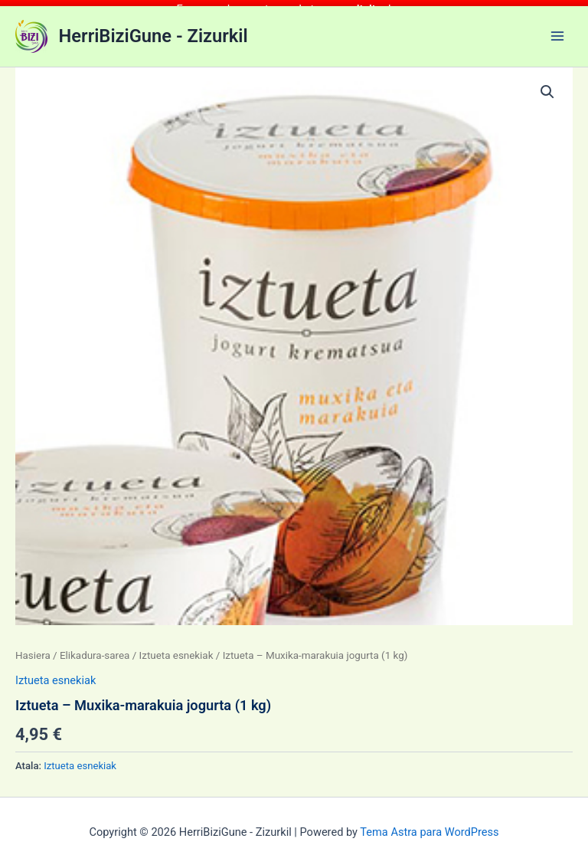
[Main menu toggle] (557, 30)
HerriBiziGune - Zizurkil (154, 30)
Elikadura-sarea (95, 649)
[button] (547, 87)
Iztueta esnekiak (176, 649)
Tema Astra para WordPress (429, 826)
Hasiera (33, 649)
